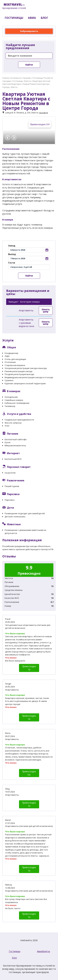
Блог (15, 958)
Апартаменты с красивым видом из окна (26, 323)
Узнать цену (46, 310)
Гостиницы (15, 951)
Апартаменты (26, 310)
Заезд (12, 246)
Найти (29, 65)
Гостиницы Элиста (22, 81)
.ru (14, 6)
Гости (12, 263)
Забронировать (29, 31)
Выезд (12, 254)
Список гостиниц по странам (16, 78)
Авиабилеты (43, 951)
